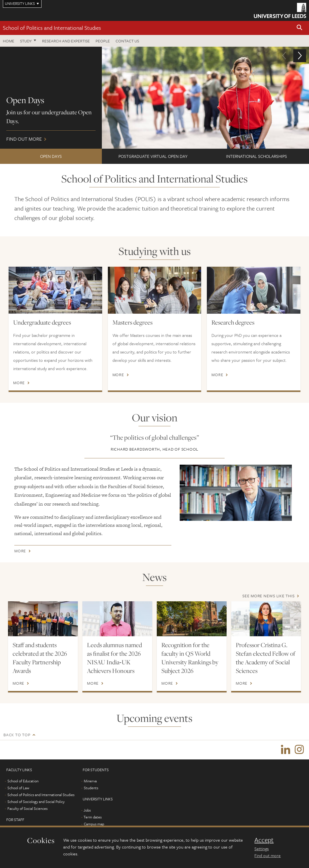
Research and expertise (66, 41)
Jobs (87, 811)
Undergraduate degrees (42, 322)
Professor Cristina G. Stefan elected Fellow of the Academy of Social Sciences (266, 658)
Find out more (154, 98)
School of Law (18, 789)
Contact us (127, 41)
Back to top (17, 735)
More (19, 383)
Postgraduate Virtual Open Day (153, 156)
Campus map (94, 825)
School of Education (23, 782)
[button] (300, 28)
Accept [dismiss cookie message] (264, 840)
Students (91, 789)
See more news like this (268, 596)
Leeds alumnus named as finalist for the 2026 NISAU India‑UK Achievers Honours (114, 658)
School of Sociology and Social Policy (36, 802)
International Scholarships (256, 156)
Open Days (51, 156)
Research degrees (233, 322)
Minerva (90, 782)
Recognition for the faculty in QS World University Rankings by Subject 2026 (190, 658)
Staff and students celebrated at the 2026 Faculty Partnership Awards (40, 658)
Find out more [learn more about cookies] (268, 855)
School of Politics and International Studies (52, 28)
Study (26, 41)
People (103, 41)
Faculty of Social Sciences (27, 809)
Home (9, 41)
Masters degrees (132, 322)
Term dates (93, 818)
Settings (262, 849)
